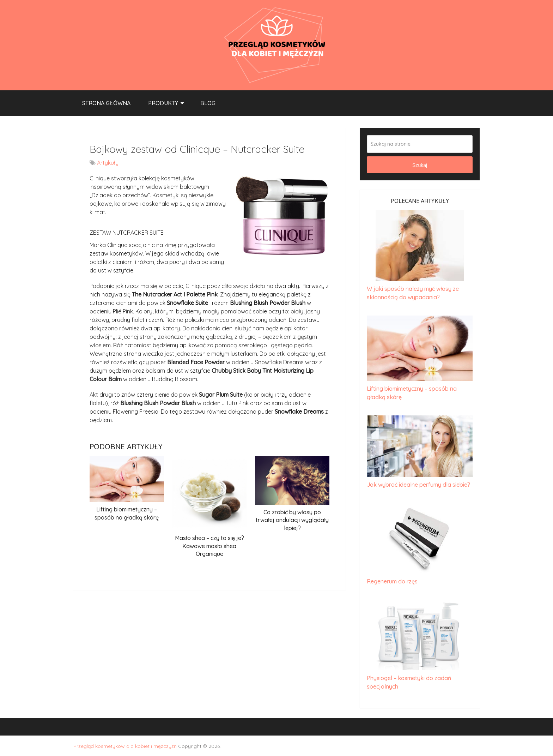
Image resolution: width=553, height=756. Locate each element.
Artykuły (108, 163)
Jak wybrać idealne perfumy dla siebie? (418, 485)
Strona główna (106, 103)
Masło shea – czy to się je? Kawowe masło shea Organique (209, 546)
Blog (208, 103)
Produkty (163, 103)
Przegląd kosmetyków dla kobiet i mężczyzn (125, 746)
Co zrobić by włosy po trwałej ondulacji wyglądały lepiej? (292, 520)
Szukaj (420, 165)
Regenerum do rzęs (392, 581)
